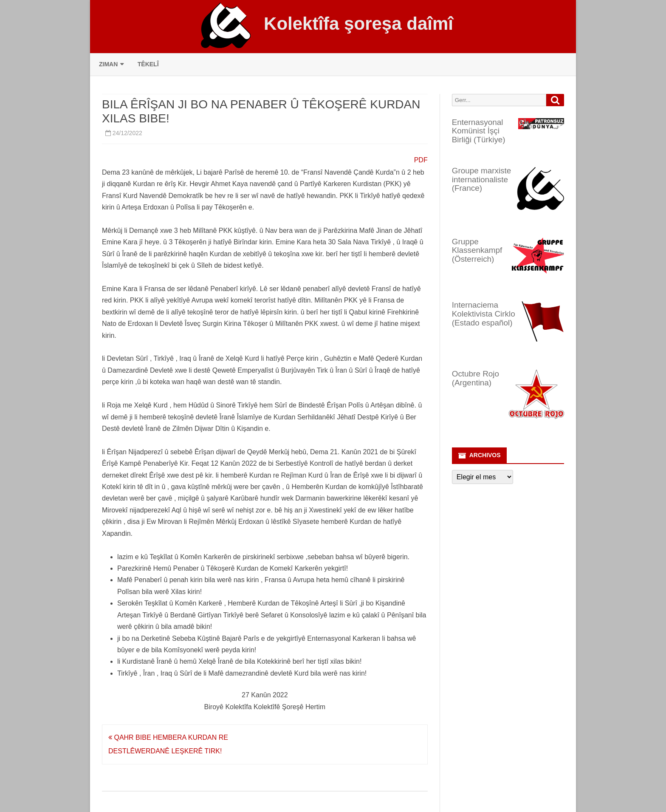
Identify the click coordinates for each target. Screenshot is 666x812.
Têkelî (148, 64)
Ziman (108, 64)
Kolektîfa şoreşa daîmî (358, 24)
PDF (421, 160)
